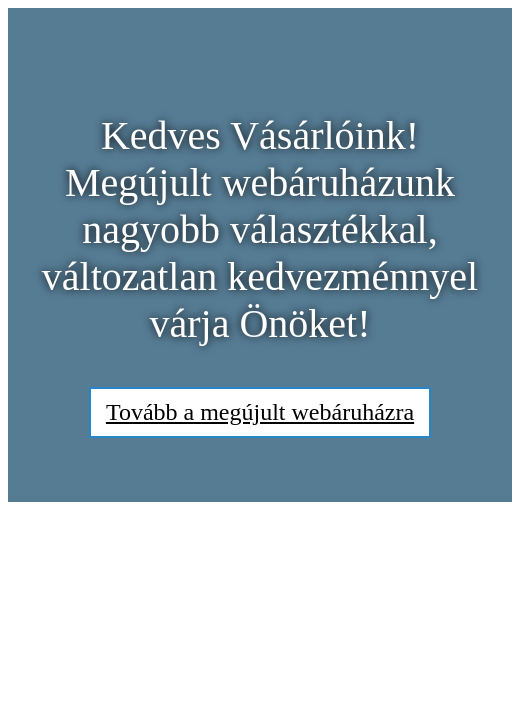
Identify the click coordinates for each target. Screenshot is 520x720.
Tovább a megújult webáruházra (260, 412)
